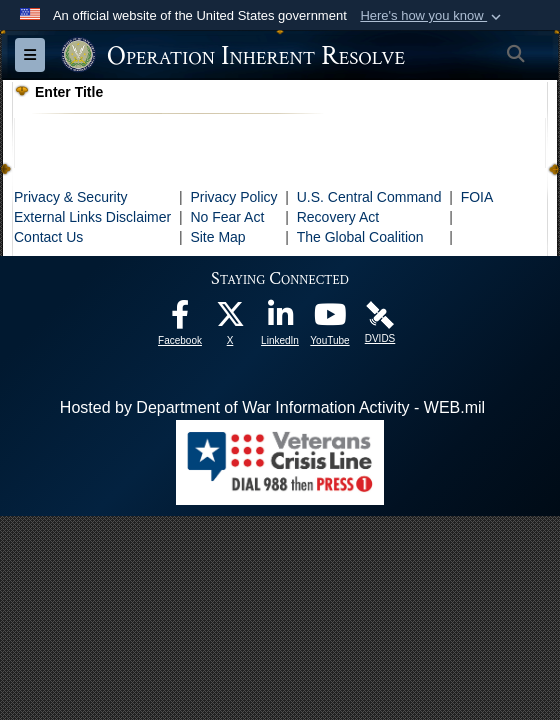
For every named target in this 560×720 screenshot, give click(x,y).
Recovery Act (338, 217)
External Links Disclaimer (92, 217)
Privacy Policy (233, 197)
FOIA (477, 197)
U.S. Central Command (369, 197)
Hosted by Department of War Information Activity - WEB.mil (272, 407)
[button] (432, 16)
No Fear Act (227, 217)
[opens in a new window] (180, 319)
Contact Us (48, 237)
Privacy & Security (71, 197)
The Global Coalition (360, 237)
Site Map (217, 237)
